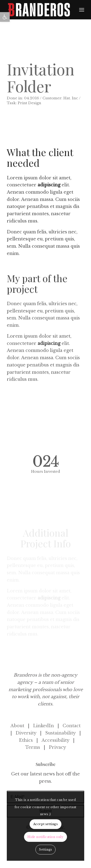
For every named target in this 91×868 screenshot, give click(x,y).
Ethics (26, 740)
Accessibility (55, 740)
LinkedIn (43, 726)
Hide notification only (45, 837)
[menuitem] (82, 10)
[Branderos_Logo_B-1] (39, 10)
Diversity (26, 733)
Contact (72, 726)
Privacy (57, 747)
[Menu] (82, 10)
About (17, 726)
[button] (5, 17)
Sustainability (60, 733)
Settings (45, 849)
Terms (33, 747)
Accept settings (46, 824)
